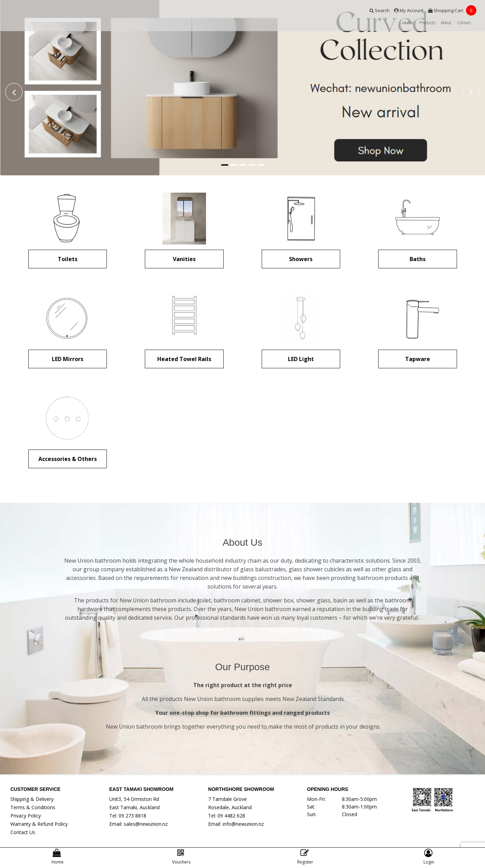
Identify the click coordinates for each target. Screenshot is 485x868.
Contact (464, 23)
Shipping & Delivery (32, 799)
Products (427, 23)
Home (408, 23)
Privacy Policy (26, 816)
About (446, 23)
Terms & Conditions (33, 807)
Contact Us (23, 832)
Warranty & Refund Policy (39, 824)
